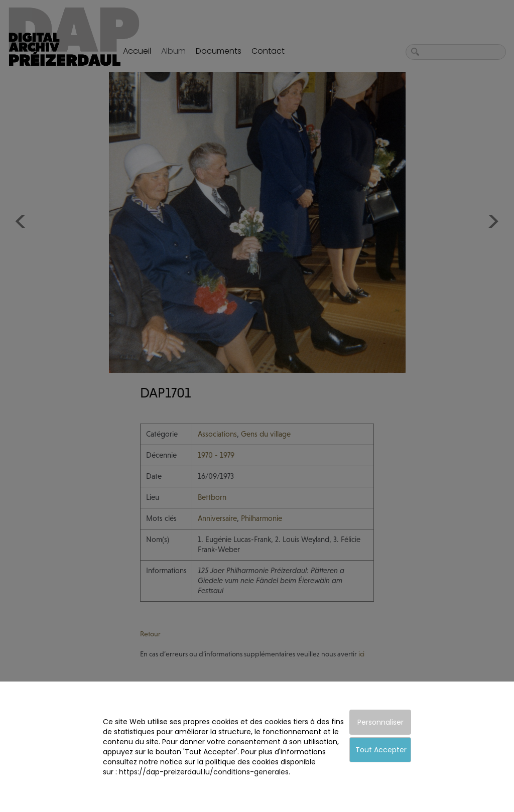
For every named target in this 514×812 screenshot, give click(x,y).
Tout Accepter (381, 750)
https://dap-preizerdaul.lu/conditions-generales (204, 772)
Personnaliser (380, 722)
